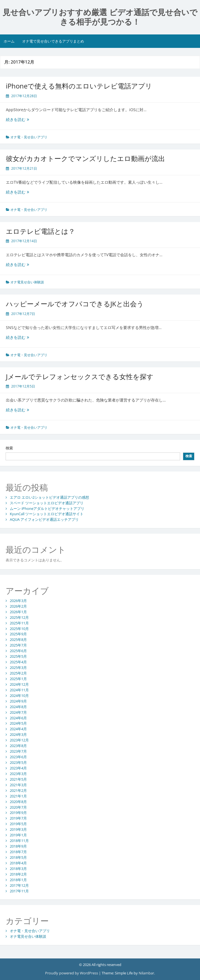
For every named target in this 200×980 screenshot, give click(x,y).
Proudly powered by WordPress (72, 973)
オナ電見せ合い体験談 (27, 282)
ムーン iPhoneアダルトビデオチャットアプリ (47, 508)
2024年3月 (18, 734)
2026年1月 (18, 612)
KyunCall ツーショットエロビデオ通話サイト (47, 514)
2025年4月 (18, 662)
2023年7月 (18, 751)
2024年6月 (18, 718)
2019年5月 (18, 824)
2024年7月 (18, 712)
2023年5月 (18, 762)
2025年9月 (18, 634)
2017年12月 (19, 885)
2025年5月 (18, 656)
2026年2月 (18, 606)
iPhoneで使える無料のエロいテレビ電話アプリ (79, 86)
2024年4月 (18, 729)
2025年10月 (19, 629)
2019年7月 (18, 818)
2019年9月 (18, 813)
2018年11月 (19, 841)
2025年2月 (18, 673)
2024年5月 (18, 723)
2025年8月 (18, 640)
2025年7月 (18, 645)
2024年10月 (19, 696)
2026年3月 (18, 601)
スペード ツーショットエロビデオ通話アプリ (47, 503)
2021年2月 (18, 790)
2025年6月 (18, 651)
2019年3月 (18, 829)
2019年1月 (18, 835)
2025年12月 (19, 617)
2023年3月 (18, 774)
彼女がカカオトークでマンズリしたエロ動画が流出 (85, 158)
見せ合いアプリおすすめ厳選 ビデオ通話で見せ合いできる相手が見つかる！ (100, 17)
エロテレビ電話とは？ (40, 231)
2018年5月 (18, 857)
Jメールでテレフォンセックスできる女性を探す (80, 376)
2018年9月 (18, 846)
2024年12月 (19, 684)
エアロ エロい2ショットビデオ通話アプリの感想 (49, 497)
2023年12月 (19, 740)
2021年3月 (18, 785)
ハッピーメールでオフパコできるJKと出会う (75, 304)
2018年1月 (18, 880)
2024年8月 (18, 707)
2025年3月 (18, 668)
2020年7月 (18, 807)
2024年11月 (19, 690)
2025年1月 (18, 679)
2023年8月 (18, 746)
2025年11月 (19, 623)
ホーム (9, 41)
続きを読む (22, 119)
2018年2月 (18, 874)
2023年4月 (18, 768)
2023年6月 (18, 757)
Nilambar (146, 973)
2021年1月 (18, 796)
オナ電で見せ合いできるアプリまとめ (53, 41)
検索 (9, 448)
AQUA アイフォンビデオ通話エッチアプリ (44, 519)
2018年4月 (18, 863)
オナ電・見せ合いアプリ (29, 137)
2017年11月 (19, 891)
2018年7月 (18, 852)
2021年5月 (18, 779)
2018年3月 (18, 869)
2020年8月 (18, 802)
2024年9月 (18, 701)
